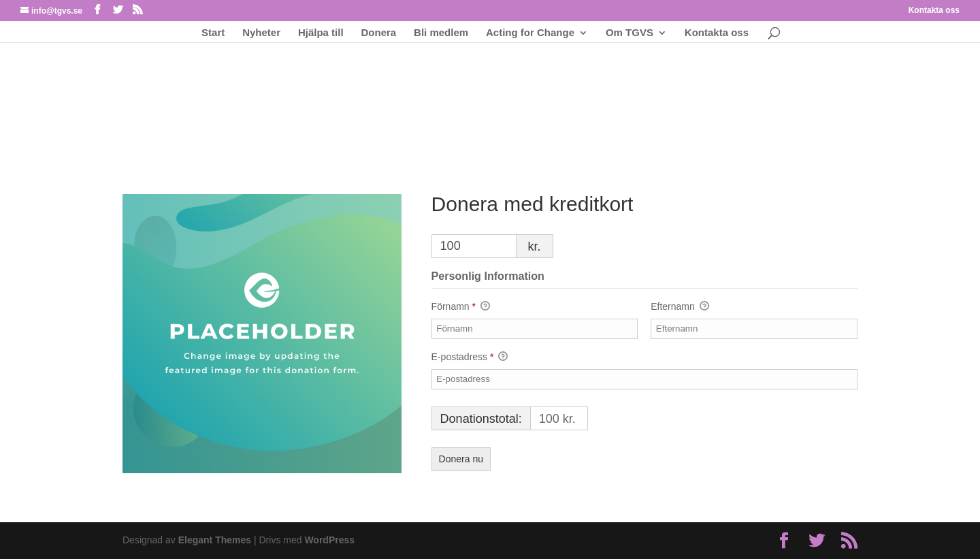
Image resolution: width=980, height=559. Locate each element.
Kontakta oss (934, 11)
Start (213, 33)
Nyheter (261, 33)
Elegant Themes (215, 540)
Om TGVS (630, 33)
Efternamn (680, 307)
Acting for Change (530, 33)
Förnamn (461, 307)
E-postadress (470, 357)
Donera (379, 33)
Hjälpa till (321, 33)
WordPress (329, 540)
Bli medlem (441, 33)
